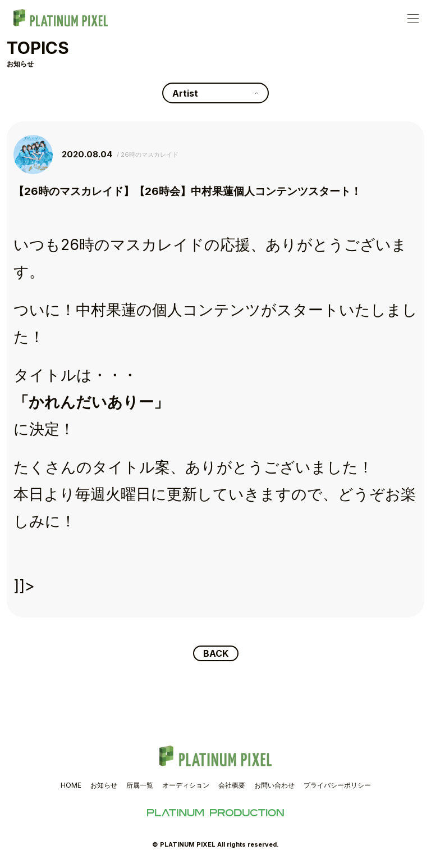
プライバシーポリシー (337, 785)
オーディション (186, 785)
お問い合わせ (274, 785)
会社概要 (232, 785)
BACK (216, 653)
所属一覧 (140, 785)
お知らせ (104, 785)
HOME (71, 785)
